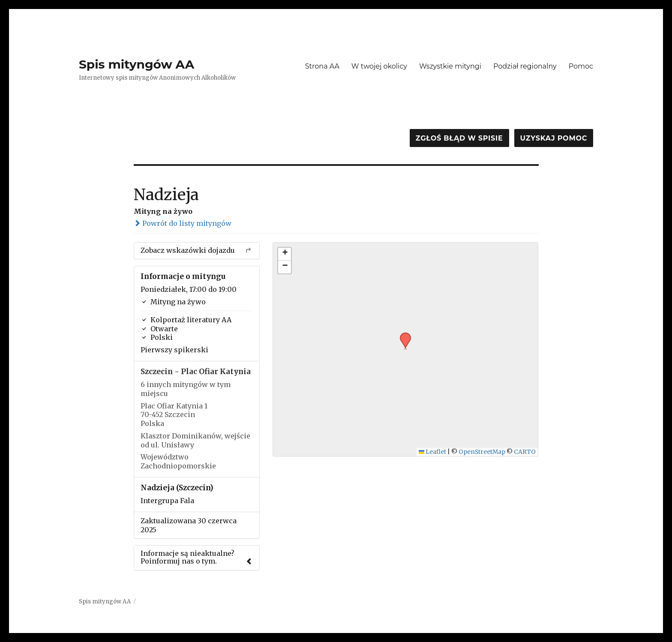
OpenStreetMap (482, 452)
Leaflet (433, 452)
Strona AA (322, 66)
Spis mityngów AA (136, 64)
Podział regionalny (525, 66)
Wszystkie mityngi (450, 66)
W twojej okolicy (379, 66)
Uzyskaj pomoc (554, 138)
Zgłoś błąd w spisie (459, 138)
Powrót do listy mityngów (183, 223)
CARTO (525, 452)
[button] (402, 335)
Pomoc (581, 66)
